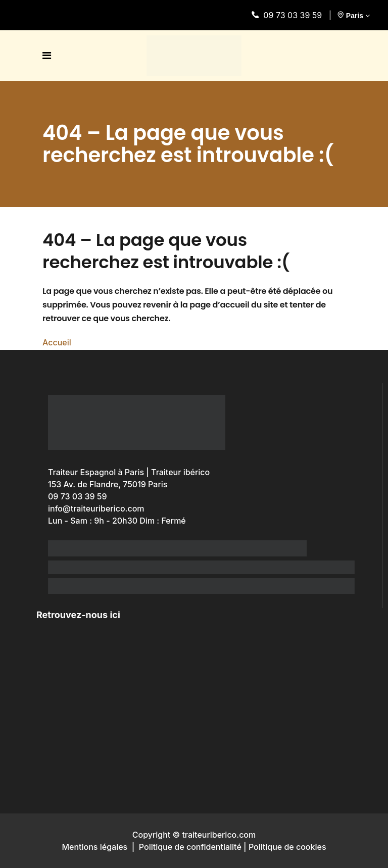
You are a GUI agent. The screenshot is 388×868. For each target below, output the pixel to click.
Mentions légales (94, 847)
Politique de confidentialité (190, 847)
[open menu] (49, 56)
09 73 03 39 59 (289, 15)
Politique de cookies (287, 847)
